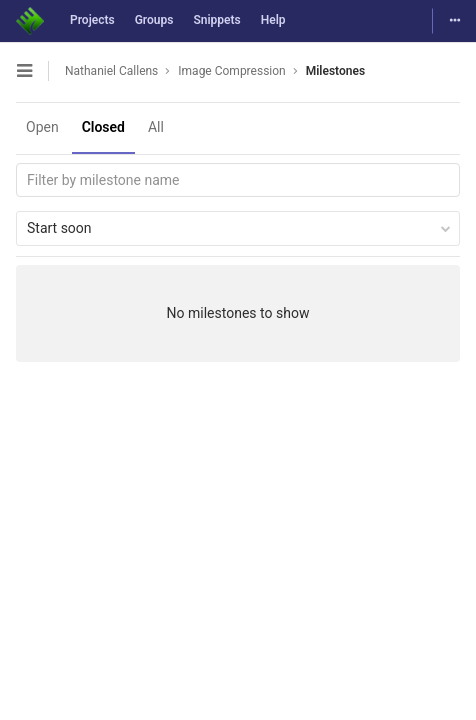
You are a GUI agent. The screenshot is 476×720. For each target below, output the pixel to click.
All (156, 127)
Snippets (216, 20)
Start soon (239, 228)
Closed (103, 127)
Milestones (335, 71)
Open (42, 127)
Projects (92, 20)
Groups (154, 20)
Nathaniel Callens (111, 71)
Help (273, 20)
